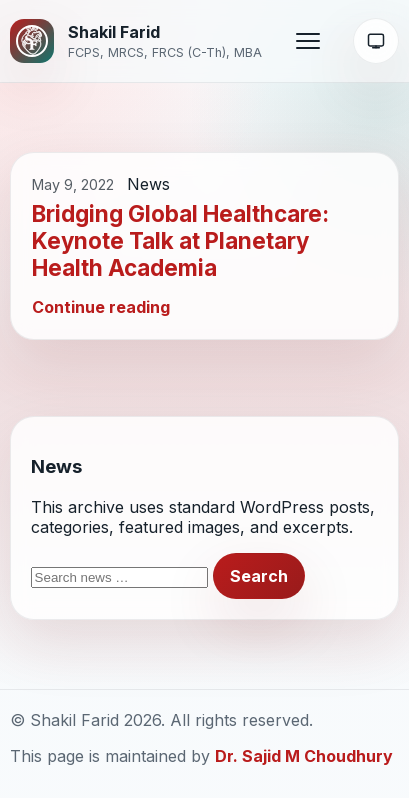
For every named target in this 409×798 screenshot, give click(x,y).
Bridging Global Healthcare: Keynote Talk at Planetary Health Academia (180, 240)
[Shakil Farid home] (136, 41)
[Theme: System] (376, 41)
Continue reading (101, 307)
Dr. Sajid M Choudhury (304, 756)
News (148, 184)
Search (259, 576)
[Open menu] (308, 41)
